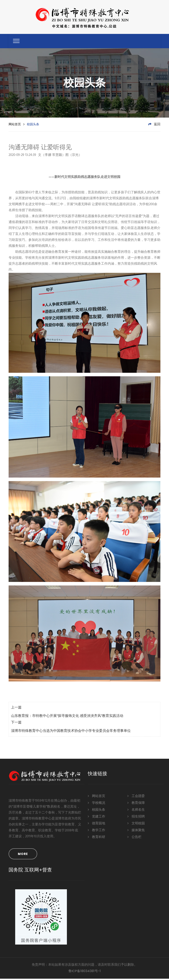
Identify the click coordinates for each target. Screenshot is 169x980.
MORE (23, 855)
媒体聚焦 (136, 831)
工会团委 (136, 797)
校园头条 (96, 811)
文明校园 (136, 825)
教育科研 (96, 838)
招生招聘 (136, 818)
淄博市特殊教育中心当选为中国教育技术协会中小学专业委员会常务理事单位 (71, 733)
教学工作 (96, 831)
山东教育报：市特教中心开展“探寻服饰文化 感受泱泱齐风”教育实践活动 (67, 718)
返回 (154, 126)
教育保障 (136, 804)
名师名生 (136, 811)
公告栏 (134, 838)
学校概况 (96, 804)
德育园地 (96, 825)
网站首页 (15, 125)
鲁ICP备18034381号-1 (85, 972)
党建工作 (96, 818)
